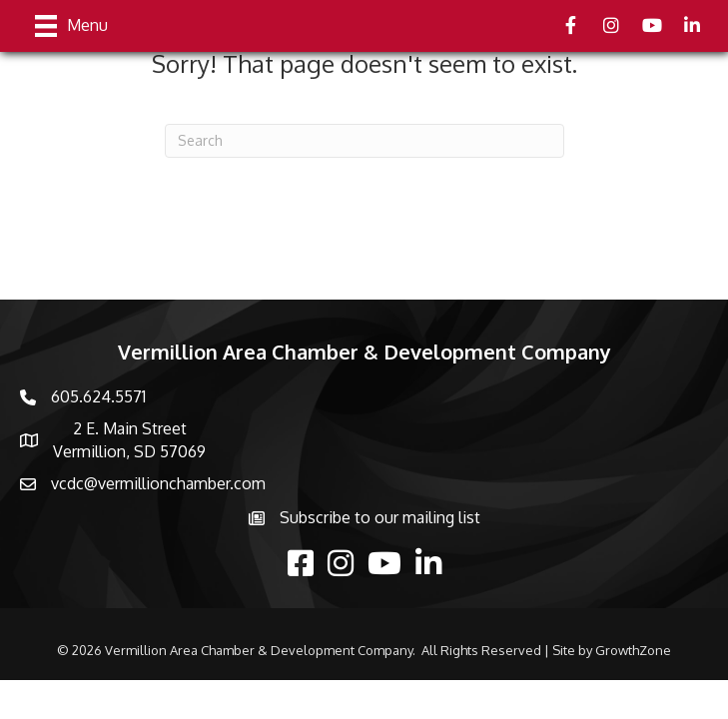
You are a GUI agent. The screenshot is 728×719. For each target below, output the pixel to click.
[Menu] (71, 26)
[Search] (364, 141)
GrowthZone (633, 650)
